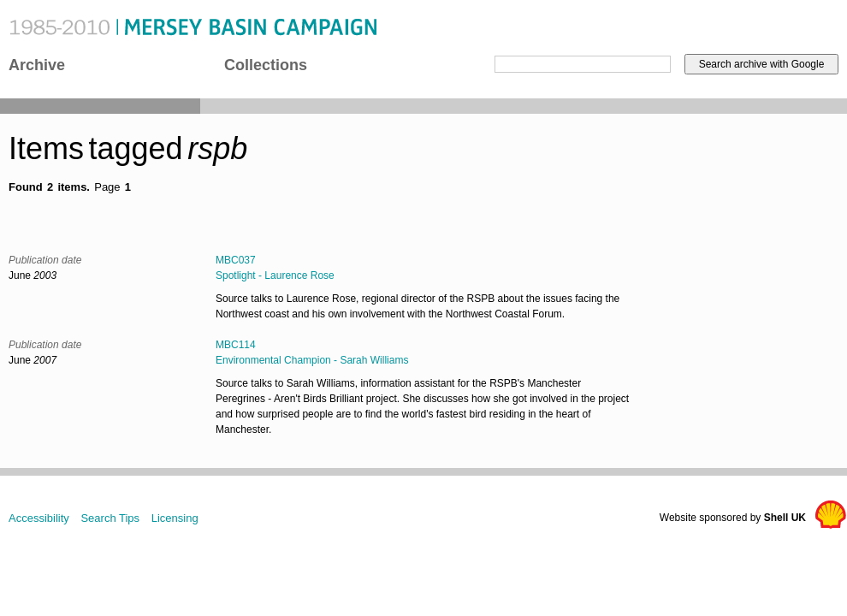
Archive (37, 65)
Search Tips (110, 518)
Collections (266, 65)
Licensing (175, 518)
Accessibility (39, 518)
